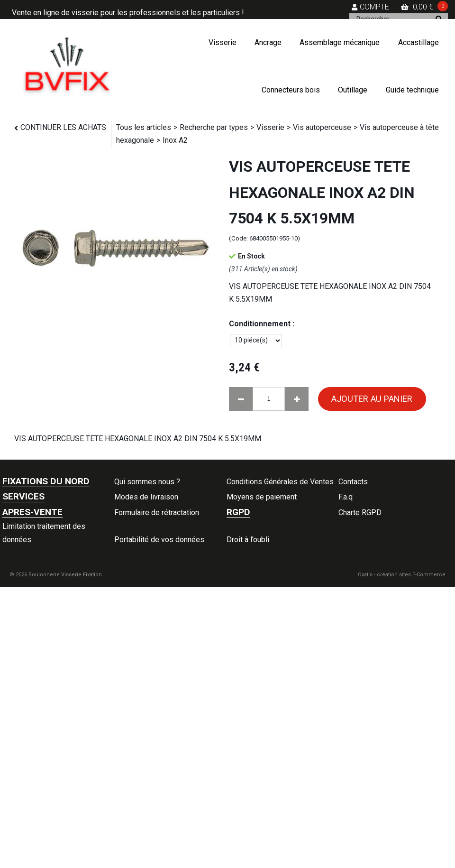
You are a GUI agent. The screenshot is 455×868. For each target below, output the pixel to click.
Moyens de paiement (262, 497)
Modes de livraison (146, 497)
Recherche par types (214, 127)
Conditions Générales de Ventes (280, 482)
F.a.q (346, 497)
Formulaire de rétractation (157, 512)
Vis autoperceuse (322, 127)
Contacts (353, 482)
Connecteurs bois (291, 90)
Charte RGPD (360, 512)
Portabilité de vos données (159, 540)
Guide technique (412, 90)
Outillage (353, 90)
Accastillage (419, 42)
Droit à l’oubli (248, 540)
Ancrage (268, 42)
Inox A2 (175, 140)
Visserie (223, 42)
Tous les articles (144, 127)
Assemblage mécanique (340, 42)
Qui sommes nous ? (147, 482)
